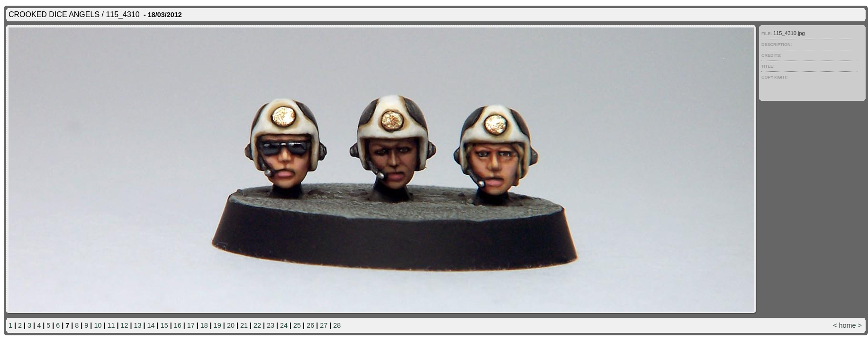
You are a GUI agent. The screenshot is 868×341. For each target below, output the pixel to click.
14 (151, 325)
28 (337, 325)
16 (178, 325)
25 (297, 325)
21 (244, 325)
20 (231, 325)
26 (310, 325)
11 (111, 325)
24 (284, 325)
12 (125, 325)
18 (204, 325)
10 (98, 325)
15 (164, 325)
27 (324, 325)
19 (217, 325)
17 (191, 325)
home (848, 325)
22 (257, 325)
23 (271, 325)
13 (138, 325)
